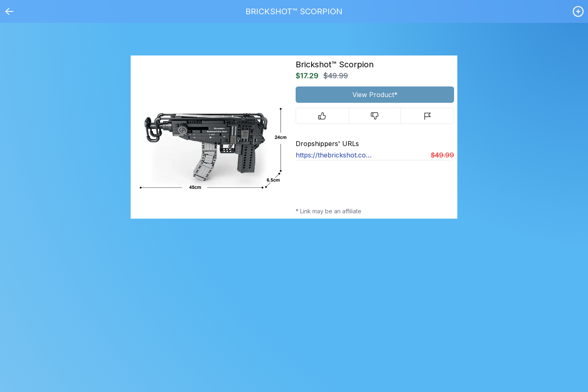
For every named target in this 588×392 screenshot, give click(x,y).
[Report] (427, 116)
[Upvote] (322, 116)
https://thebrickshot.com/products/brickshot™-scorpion (335, 155)
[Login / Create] (578, 11)
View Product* (375, 95)
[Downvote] (375, 116)
